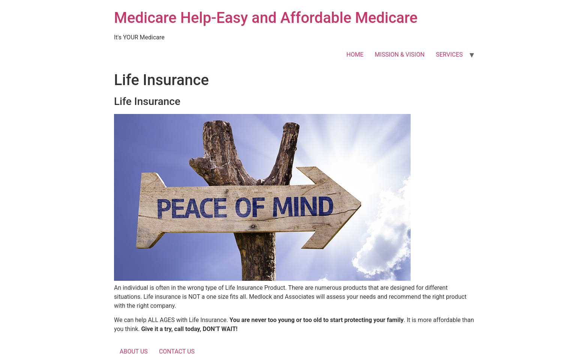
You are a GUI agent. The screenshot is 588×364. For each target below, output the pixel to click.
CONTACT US (177, 351)
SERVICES (449, 55)
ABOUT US (134, 351)
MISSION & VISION (400, 55)
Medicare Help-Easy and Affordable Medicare (266, 18)
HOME (355, 55)
